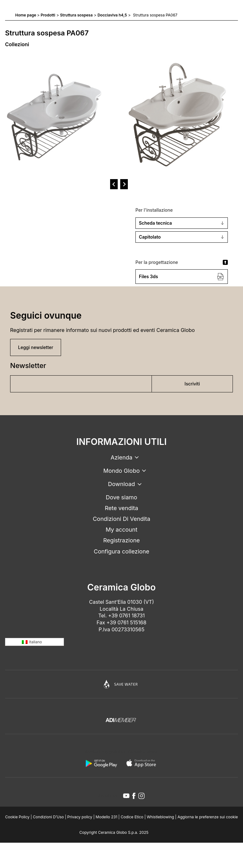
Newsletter (28, 365)
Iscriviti (192, 384)
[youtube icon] (126, 796)
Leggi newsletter (36, 347)
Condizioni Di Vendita (121, 519)
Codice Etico (132, 817)
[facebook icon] (134, 796)
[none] (34, 642)
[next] (124, 184)
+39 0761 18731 (127, 615)
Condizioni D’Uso (48, 817)
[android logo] (101, 763)
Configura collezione (121, 551)
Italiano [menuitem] (36, 642)
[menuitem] (34, 642)
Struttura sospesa (76, 15)
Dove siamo (121, 497)
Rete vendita (121, 508)
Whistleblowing (160, 817)
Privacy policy (80, 817)
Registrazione (121, 540)
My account (121, 530)
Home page (26, 15)
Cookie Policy (17, 817)
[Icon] (121, 684)
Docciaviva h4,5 (112, 15)
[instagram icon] (141, 796)
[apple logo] (142, 763)
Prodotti (48, 15)
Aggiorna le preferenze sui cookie (208, 817)
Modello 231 (106, 817)
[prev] (114, 184)
